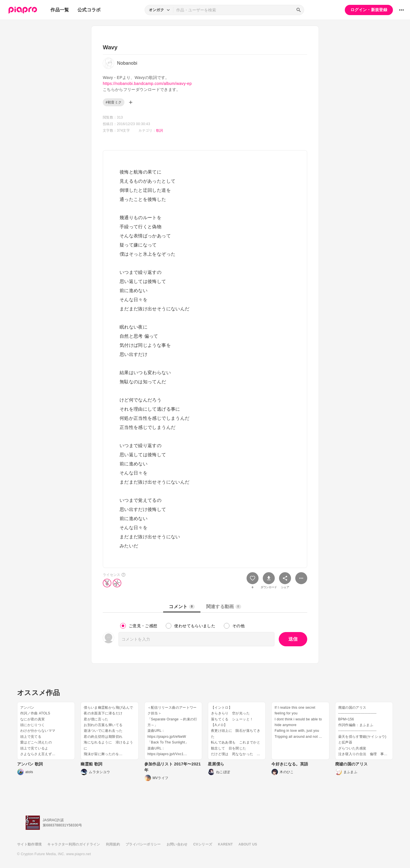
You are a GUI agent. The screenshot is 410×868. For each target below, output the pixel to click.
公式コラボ (89, 10)
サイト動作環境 (29, 844)
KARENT (225, 844)
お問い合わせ (177, 844)
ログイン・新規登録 (369, 10)
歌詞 (160, 131)
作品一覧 (60, 10)
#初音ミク (114, 102)
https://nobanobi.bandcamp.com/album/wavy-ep (147, 83)
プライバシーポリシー (143, 844)
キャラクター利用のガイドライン (74, 844)
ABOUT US (248, 844)
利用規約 (113, 844)
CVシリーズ (203, 844)
